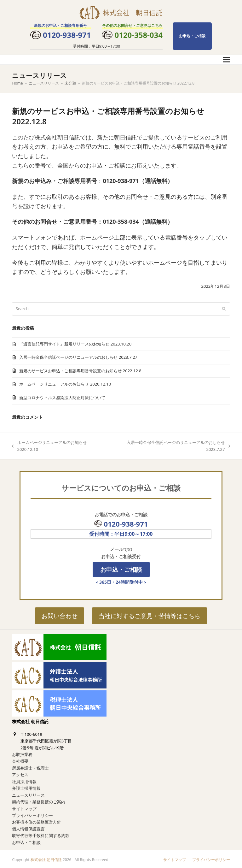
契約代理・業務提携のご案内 (39, 800)
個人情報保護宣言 (28, 828)
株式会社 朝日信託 (46, 858)
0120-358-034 (138, 35)
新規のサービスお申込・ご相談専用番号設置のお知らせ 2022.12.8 (80, 371)
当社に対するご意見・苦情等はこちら (150, 616)
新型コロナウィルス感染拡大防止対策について (62, 398)
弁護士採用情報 (26, 787)
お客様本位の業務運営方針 (37, 821)
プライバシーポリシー (32, 814)
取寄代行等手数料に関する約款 (41, 834)
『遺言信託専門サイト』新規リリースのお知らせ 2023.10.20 (75, 344)
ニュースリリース (28, 794)
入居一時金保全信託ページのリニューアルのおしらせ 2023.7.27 (78, 357)
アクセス (20, 773)
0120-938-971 (67, 35)
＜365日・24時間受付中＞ (121, 582)
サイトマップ (24, 807)
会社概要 (20, 760)
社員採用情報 (24, 780)
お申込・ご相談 (192, 36)
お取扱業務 (22, 753)
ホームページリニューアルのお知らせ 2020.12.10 (65, 384)
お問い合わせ (60, 616)
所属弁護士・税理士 (30, 767)
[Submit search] (224, 309)
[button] (227, 59)
